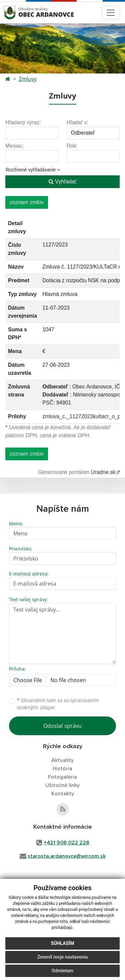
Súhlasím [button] (63, 943)
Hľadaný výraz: (23, 122)
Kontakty (63, 794)
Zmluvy (28, 79)
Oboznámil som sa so (58, 704)
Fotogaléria (62, 777)
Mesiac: (14, 146)
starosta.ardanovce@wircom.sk (67, 856)
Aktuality (62, 760)
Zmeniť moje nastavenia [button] (62, 957)
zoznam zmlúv (27, 202)
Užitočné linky (62, 785)
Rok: (72, 146)
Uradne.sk (103, 472)
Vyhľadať (63, 182)
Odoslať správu (62, 726)
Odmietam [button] (62, 971)
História (62, 769)
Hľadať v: (78, 122)
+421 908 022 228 (66, 843)
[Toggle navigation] (111, 13)
